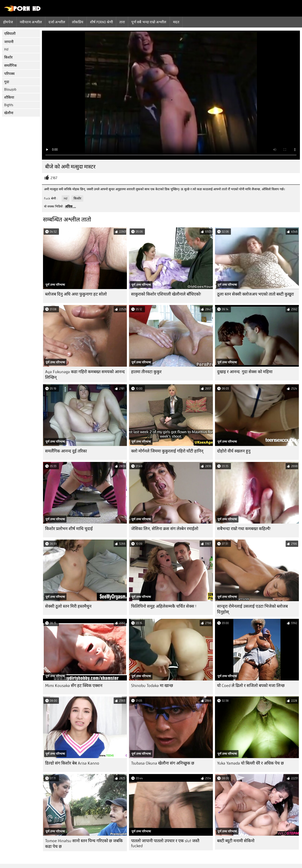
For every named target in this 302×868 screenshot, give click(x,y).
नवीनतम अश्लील (31, 22)
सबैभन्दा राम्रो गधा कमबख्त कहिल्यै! (244, 529)
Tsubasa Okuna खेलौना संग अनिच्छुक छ (163, 763)
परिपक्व (9, 74)
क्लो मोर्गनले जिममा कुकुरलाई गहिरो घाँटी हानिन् (167, 451)
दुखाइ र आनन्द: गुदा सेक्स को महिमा (245, 372)
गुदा (7, 82)
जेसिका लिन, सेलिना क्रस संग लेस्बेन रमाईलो (165, 529)
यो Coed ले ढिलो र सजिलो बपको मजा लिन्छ (251, 686)
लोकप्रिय (78, 22)
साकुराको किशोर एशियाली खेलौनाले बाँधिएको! (166, 294)
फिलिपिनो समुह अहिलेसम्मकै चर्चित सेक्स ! (164, 606)
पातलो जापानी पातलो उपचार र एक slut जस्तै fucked (165, 843)
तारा (122, 22)
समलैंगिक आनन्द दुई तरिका (66, 451)
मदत (176, 22)
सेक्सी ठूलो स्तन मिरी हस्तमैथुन (68, 606)
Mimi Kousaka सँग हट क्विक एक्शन (74, 686)
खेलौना (9, 113)
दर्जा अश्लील (57, 22)
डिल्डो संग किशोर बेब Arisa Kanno (72, 763)
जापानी (9, 42)
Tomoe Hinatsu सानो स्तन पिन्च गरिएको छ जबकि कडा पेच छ (84, 844)
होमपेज (8, 22)
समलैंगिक (10, 66)
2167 (54, 178)
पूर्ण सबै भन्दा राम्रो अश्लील (149, 22)
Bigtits (9, 105)
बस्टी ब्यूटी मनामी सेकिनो (236, 841)
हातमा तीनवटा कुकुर (146, 372)
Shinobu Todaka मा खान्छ (152, 686)
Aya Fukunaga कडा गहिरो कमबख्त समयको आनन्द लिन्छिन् (85, 375)
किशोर (8, 57)
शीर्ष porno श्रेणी (102, 22)
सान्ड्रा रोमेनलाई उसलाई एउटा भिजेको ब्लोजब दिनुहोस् (252, 609)
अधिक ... (70, 206)
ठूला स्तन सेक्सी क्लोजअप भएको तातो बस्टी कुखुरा (255, 294)
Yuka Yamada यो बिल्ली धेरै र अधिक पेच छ (250, 763)
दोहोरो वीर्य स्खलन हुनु (234, 451)
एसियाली (10, 34)
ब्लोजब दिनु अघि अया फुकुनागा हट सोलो (76, 294)
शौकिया (9, 97)
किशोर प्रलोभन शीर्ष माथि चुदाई (69, 529)
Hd (6, 49)
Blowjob (10, 89)
